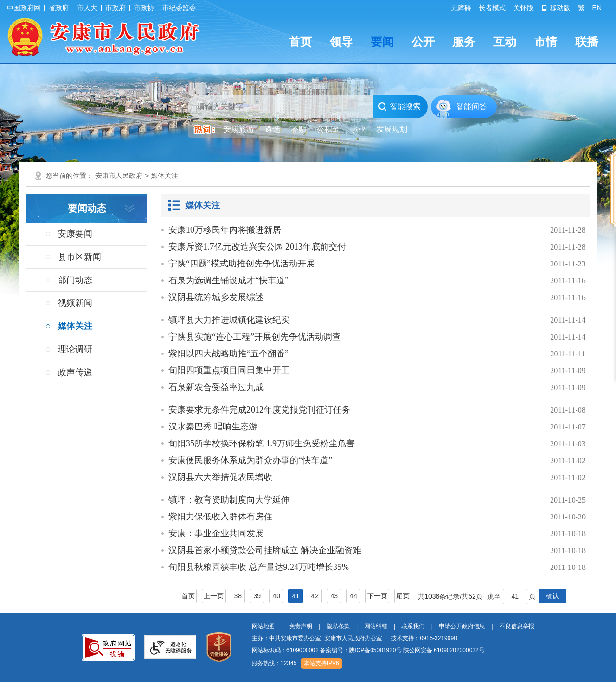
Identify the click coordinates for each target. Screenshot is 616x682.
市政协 (144, 8)
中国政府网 (24, 8)
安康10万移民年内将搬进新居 (225, 230)
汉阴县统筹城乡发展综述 (216, 297)
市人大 (87, 8)
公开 (423, 42)
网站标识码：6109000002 (368, 650)
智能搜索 (399, 107)
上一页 (214, 596)
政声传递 (75, 372)
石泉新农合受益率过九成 (216, 387)
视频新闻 (75, 303)
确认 (552, 596)
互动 (505, 42)
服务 (464, 42)
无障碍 (461, 8)
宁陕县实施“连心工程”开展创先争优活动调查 (255, 337)
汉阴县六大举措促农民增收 (220, 477)
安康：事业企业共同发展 (216, 533)
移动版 (556, 8)
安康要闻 (75, 234)
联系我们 (413, 626)
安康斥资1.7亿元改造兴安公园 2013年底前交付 (257, 247)
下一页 (377, 596)
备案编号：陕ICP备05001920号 (361, 650)
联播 (587, 42)
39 (257, 596)
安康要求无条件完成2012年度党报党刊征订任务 (259, 410)
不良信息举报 (517, 626)
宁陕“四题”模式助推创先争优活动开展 (242, 264)
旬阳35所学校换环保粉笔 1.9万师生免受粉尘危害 (262, 443)
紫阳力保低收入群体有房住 (220, 517)
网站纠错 (376, 626)
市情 (546, 42)
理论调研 (75, 349)
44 (353, 596)
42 (315, 596)
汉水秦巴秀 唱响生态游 (213, 427)
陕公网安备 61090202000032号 (444, 650)
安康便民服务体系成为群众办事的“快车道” (250, 460)
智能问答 (472, 107)
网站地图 (263, 626)
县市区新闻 (79, 257)
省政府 (59, 8)
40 (276, 596)
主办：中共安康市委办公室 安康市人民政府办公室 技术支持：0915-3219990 (354, 638)
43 (334, 596)
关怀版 (524, 8)
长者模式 (492, 8)
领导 (341, 42)
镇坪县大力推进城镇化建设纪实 (229, 320)
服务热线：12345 (274, 663)
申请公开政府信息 (462, 626)
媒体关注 (165, 176)
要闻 (382, 42)
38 (238, 596)
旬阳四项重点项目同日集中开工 (229, 370)
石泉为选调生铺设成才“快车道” (229, 280)
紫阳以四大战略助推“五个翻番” (229, 354)
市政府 (115, 8)
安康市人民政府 (119, 176)
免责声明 (301, 626)
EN (597, 8)
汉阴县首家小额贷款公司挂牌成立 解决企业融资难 (265, 550)
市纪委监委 (179, 8)
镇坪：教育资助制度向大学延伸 (229, 500)
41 (295, 596)
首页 (300, 42)
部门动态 (75, 280)
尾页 (403, 596)
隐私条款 (338, 626)
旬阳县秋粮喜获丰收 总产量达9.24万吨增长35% (259, 567)
